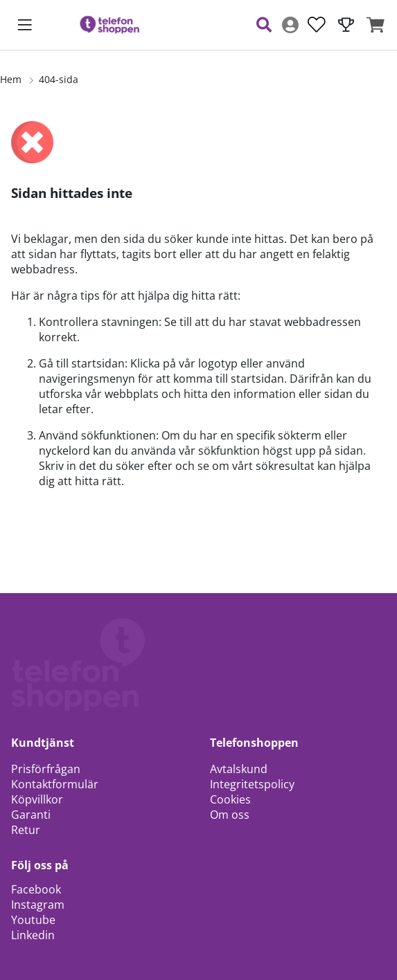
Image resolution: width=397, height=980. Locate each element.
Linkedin (33, 935)
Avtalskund (239, 769)
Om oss (230, 815)
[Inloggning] (290, 25)
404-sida (59, 79)
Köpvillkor (37, 799)
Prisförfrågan (46, 769)
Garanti (31, 815)
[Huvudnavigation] (25, 25)
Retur (26, 830)
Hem (11, 79)
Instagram (38, 905)
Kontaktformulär (55, 784)
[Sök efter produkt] (264, 25)
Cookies (230, 799)
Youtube (33, 920)
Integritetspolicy (252, 784)
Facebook (36, 889)
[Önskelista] (317, 25)
